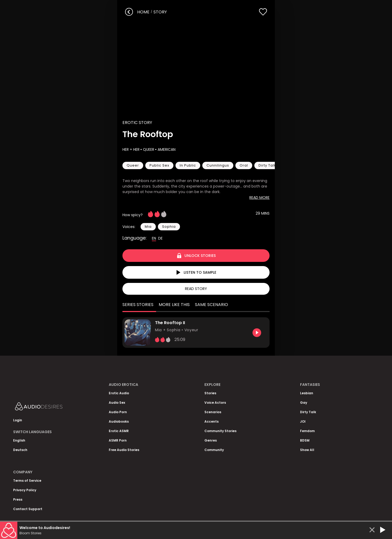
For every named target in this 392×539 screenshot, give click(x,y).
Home (143, 12)
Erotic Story (137, 123)
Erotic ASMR (119, 431)
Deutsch (20, 450)
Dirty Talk (308, 412)
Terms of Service (27, 481)
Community (214, 450)
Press (18, 499)
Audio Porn (118, 412)
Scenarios (213, 412)
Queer (148, 149)
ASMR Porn (118, 440)
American (166, 149)
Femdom (307, 431)
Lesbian (307, 393)
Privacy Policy (25, 490)
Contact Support (28, 509)
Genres (211, 440)
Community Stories (220, 431)
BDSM (305, 440)
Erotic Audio (119, 393)
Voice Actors (215, 403)
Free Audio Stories (124, 450)
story (160, 12)
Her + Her (131, 149)
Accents (212, 421)
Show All (307, 450)
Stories (210, 393)
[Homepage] (53, 408)
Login (18, 420)
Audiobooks (119, 421)
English (19, 440)
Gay (304, 403)
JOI (303, 421)
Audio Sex (117, 403)
